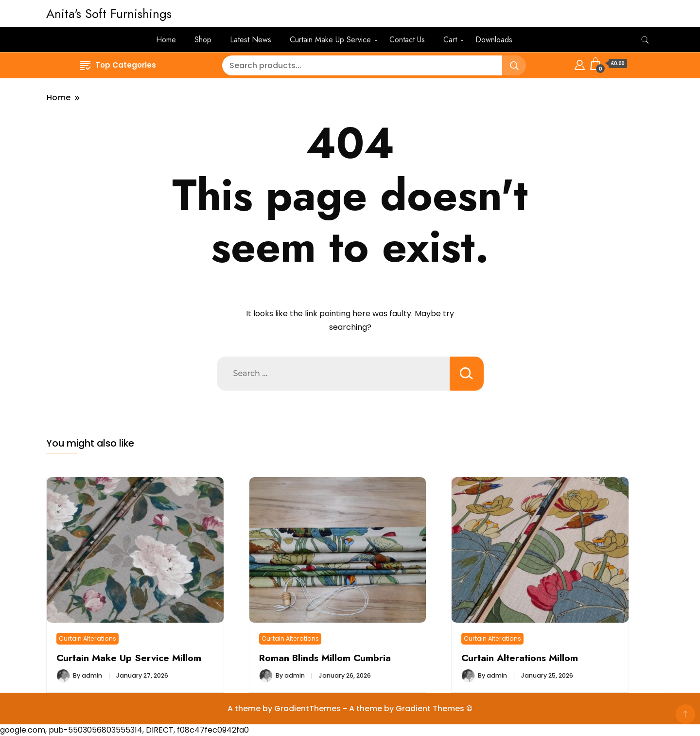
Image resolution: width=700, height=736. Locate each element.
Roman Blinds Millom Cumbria (325, 658)
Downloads (494, 40)
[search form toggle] (645, 40)
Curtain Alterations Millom (520, 658)
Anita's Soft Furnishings (109, 14)
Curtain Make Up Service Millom (129, 658)
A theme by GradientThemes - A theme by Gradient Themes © (350, 709)
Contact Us (407, 40)
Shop (203, 40)
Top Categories (118, 65)
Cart (450, 40)
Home (166, 40)
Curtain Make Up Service (330, 40)
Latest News (251, 40)
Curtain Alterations (87, 638)
